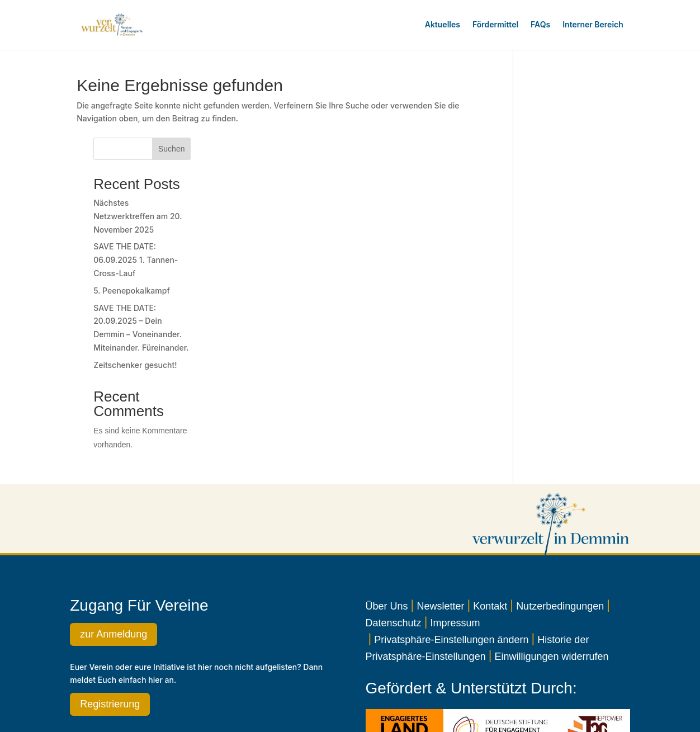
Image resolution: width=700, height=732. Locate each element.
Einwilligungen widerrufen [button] (551, 596)
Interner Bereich (593, 24)
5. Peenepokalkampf (564, 230)
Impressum (455, 563)
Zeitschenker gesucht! (568, 304)
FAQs (540, 24)
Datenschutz (394, 563)
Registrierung (110, 644)
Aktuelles (443, 24)
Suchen (604, 88)
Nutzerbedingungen (560, 546)
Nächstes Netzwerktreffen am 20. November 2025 (570, 156)
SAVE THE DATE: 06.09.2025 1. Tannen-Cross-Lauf (568, 199)
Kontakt (490, 546)
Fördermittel (495, 24)
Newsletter (440, 546)
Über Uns (387, 546)
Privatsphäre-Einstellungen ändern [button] (451, 579)
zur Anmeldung (113, 574)
